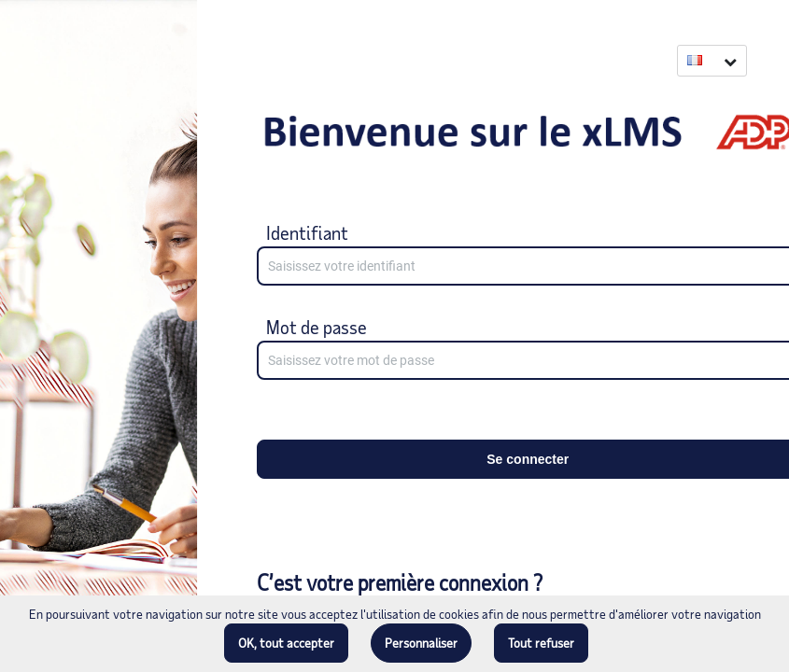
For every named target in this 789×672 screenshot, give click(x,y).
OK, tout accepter (286, 643)
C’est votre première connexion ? (400, 582)
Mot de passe (317, 327)
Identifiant (307, 232)
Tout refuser (541, 643)
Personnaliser (421, 643)
